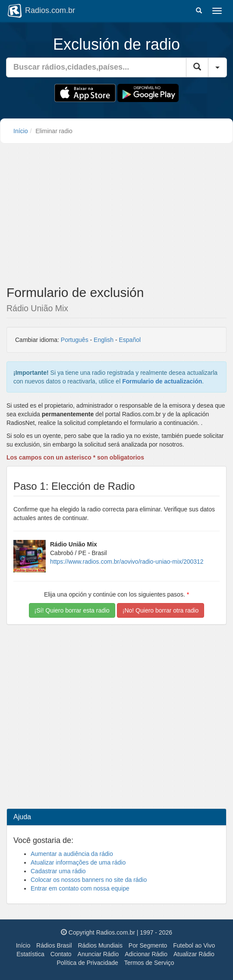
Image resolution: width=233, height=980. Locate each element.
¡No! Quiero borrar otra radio (161, 610)
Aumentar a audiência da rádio (72, 854)
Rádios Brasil (54, 945)
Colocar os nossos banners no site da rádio (89, 880)
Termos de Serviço (149, 963)
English (104, 340)
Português (75, 340)
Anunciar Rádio (98, 954)
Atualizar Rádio (194, 954)
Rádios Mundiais (100, 945)
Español (130, 340)
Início (20, 131)
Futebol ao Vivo (194, 945)
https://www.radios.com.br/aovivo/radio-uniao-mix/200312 (127, 562)
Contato (61, 954)
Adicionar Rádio (146, 954)
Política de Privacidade (87, 963)
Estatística (30, 954)
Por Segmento (148, 945)
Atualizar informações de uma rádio (78, 862)
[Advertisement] (116, 217)
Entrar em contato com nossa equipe (80, 888)
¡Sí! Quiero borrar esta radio (72, 610)
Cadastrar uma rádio (58, 871)
